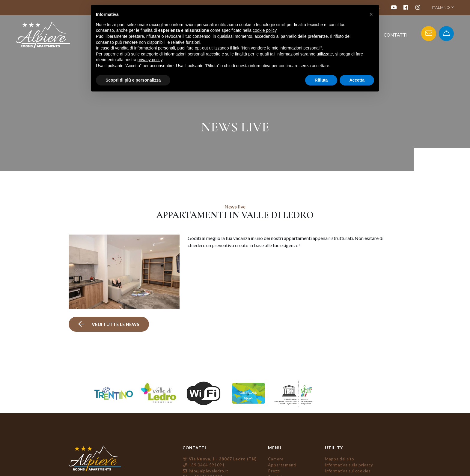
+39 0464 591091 (204, 465)
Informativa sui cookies (348, 471)
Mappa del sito (339, 459)
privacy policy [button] (150, 60)
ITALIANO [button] (443, 7)
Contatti (396, 35)
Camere (276, 459)
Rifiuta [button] (321, 80)
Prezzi (274, 471)
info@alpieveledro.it (205, 471)
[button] (371, 14)
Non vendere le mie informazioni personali (281, 48)
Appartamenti (282, 465)
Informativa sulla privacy (349, 465)
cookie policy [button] (265, 30)
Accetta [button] (357, 80)
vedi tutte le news (109, 324)
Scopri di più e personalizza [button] (133, 80)
